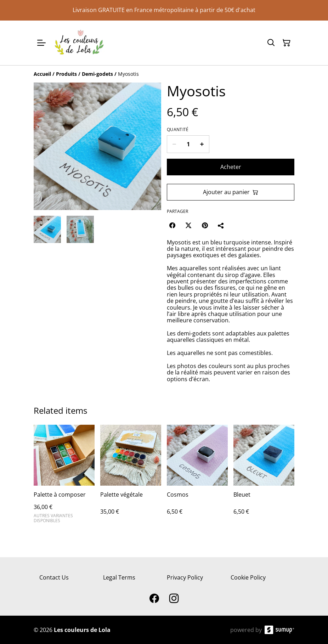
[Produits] (66, 74)
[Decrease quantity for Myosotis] (174, 144)
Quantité (178, 130)
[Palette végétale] (131, 477)
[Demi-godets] (97, 74)
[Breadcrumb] (164, 74)
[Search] (271, 43)
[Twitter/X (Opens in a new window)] (188, 225)
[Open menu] (41, 43)
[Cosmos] (197, 477)
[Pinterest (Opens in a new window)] (205, 225)
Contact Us (54, 577)
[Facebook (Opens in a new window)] (172, 225)
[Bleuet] (264, 477)
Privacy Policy (185, 577)
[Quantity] (188, 144)
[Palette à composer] (64, 477)
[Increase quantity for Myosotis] (202, 144)
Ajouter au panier (231, 192)
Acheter (231, 167)
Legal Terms (119, 577)
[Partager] (221, 225)
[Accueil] (42, 74)
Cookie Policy (248, 577)
